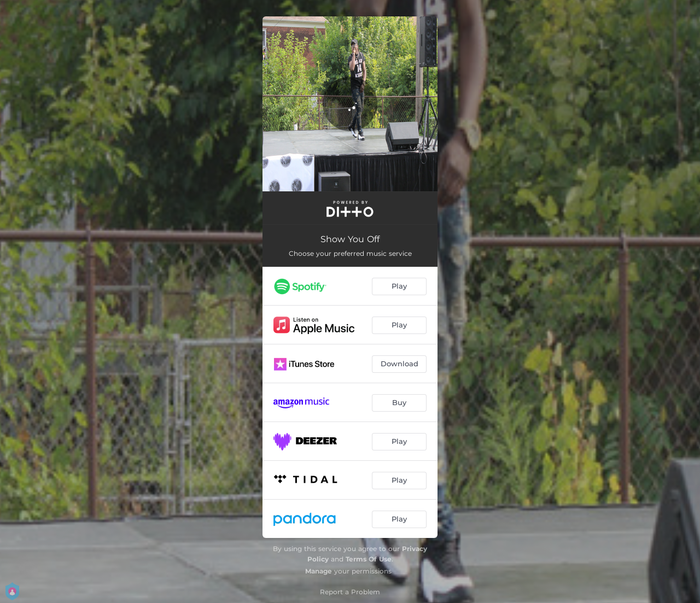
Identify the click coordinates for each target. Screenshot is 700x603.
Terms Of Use (369, 559)
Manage (319, 571)
